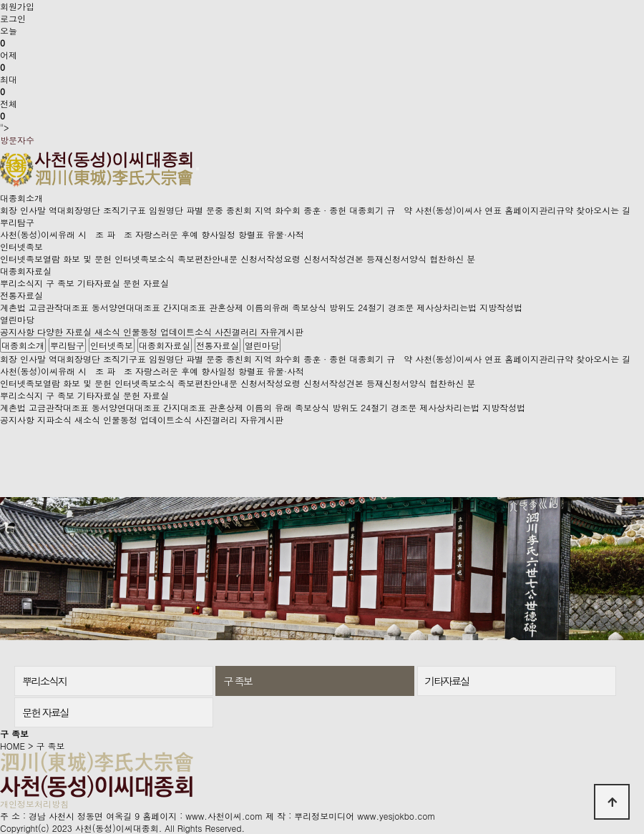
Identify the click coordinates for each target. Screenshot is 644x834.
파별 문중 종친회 (219, 210)
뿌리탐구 (17, 222)
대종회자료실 (26, 271)
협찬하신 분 (452, 259)
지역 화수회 (278, 210)
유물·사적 (286, 234)
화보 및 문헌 (87, 259)
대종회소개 (21, 198)
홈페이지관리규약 (539, 210)
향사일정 (218, 234)
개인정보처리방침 (34, 804)
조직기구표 (125, 210)
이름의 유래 (269, 407)
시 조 (91, 234)
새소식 (107, 332)
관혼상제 (226, 307)
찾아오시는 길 (603, 210)
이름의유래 (268, 307)
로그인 (13, 18)
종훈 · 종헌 (325, 210)
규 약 (399, 210)
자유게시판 (282, 332)
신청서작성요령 (270, 259)
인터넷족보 (21, 246)
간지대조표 (185, 307)
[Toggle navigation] (197, 169)
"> (322, 79)
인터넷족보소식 (145, 259)
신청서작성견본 (333, 259)
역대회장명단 (74, 210)
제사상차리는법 (447, 307)
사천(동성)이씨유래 (38, 234)
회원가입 (17, 6)
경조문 (401, 307)
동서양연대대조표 (126, 307)
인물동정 (140, 332)
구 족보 (60, 283)
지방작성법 (501, 307)
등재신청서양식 (396, 259)
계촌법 (13, 307)
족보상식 (309, 307)
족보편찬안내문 (208, 259)
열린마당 (17, 319)
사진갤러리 (236, 332)
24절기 (371, 307)
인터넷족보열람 (30, 259)
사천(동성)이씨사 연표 (458, 210)
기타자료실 (99, 283)
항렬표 (251, 234)
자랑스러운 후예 (167, 234)
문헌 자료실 (146, 283)
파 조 (119, 234)
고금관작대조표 (59, 307)
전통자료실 (21, 295)
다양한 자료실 (64, 332)
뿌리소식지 (21, 283)
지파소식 (54, 420)
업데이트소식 (186, 332)
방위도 (342, 307)
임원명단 (166, 210)
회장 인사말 (23, 210)
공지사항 (17, 332)
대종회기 (366, 210)
